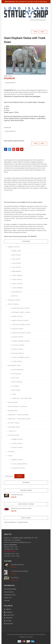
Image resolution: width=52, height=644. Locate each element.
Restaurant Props (14, 366)
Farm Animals (17, 271)
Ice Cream (15, 386)
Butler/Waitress (18, 370)
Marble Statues (18, 460)
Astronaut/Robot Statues (21, 312)
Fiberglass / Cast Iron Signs (22, 398)
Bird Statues (16, 255)
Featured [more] (26, 490)
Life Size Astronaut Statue (20, 571)
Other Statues (17, 361)
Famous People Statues (20, 321)
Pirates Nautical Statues (21, 308)
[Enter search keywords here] (9, 476)
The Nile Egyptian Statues (21, 325)
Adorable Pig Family (17, 495)
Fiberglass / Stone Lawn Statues (19, 419)
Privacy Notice (9, 592)
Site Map (7, 601)
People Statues (13, 304)
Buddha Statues (18, 329)
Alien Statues (13, 403)
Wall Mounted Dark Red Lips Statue (21, 508)
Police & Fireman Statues (21, 357)
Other (10, 456)
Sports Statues (18, 349)
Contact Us (7, 127)
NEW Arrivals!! (13, 411)
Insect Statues (17, 284)
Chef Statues (17, 374)
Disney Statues (17, 317)
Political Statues (18, 345)
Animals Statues (14, 247)
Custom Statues (14, 435)
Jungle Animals (18, 288)
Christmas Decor (14, 427)
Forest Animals (17, 276)
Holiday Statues (18, 337)
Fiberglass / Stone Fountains (18, 415)
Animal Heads (17, 251)
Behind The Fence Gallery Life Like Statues (32, 635)
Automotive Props (19, 468)
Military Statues (18, 353)
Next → (43, 32)
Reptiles (15, 296)
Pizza (14, 394)
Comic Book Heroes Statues (22, 333)
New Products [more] (26, 504)
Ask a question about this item (14, 141)
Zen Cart (30, 637)
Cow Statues (16, 263)
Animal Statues (17, 439)
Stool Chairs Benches (20, 464)
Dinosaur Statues (14, 300)
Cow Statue (15, 578)
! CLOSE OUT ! (12, 431)
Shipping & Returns (10, 589)
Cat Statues (16, 259)
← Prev (35, 32)
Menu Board (16, 390)
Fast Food (15, 378)
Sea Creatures (17, 292)
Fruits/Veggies (17, 382)
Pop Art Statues (14, 423)
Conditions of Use (10, 595)
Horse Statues (17, 280)
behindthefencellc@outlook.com (21, 542)
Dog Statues (16, 267)
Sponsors (11, 452)
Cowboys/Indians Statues (21, 341)
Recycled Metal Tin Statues (18, 407)
